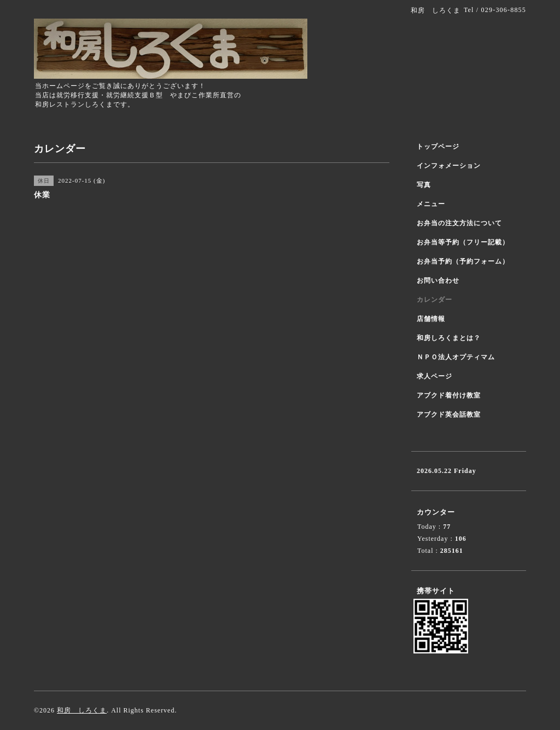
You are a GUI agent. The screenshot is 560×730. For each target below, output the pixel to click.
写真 (424, 185)
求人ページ (434, 376)
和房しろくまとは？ (449, 338)
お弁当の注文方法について (459, 223)
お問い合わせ (438, 281)
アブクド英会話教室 (449, 414)
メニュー (431, 204)
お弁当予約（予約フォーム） (463, 261)
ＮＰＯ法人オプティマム (456, 357)
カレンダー (434, 300)
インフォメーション (449, 166)
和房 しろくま (82, 710)
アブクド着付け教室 (449, 395)
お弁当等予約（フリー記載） (463, 242)
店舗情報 (431, 319)
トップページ (438, 147)
